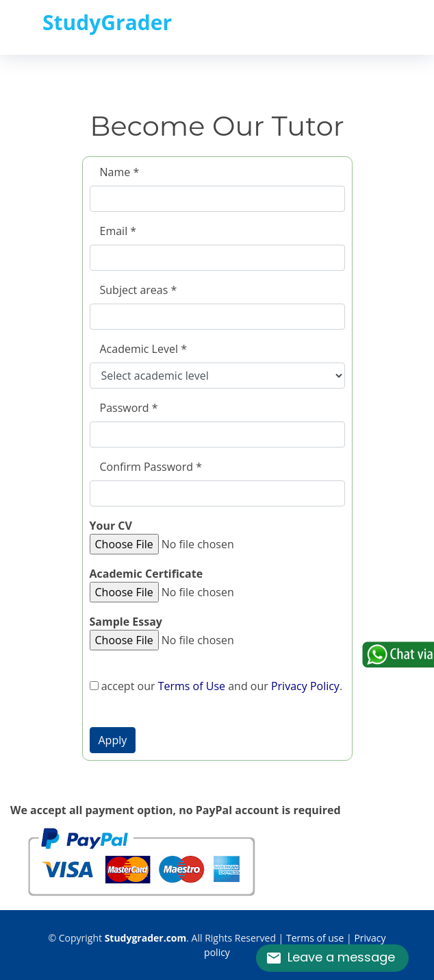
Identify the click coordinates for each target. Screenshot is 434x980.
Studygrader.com (146, 938)
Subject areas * (139, 290)
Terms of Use (192, 686)
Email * (118, 231)
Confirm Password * (151, 467)
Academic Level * (143, 349)
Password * (129, 408)
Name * (120, 172)
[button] (113, 740)
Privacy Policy (305, 686)
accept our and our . (216, 686)
